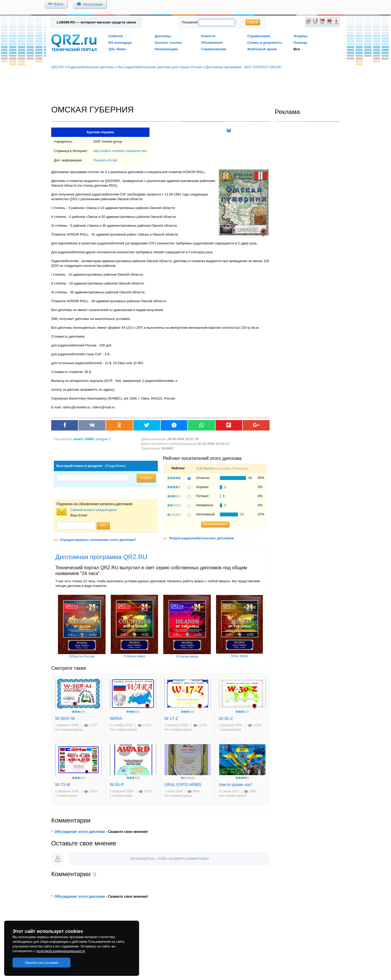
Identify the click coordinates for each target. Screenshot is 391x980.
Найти (253, 22)
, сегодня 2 (92, 439)
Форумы (301, 36)
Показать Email (105, 160)
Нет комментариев (69, 730)
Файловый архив (262, 49)
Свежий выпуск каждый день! (94, 510)
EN (308, 23)
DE (322, 23)
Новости (208, 36)
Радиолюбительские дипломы (91, 67)
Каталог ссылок (168, 43)
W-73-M (63, 785)
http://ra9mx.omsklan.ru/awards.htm (120, 151)
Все (297, 49)
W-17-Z (171, 718)
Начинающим (166, 49)
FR (315, 23)
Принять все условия (42, 963)
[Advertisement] (196, 87)
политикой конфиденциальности (61, 951)
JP (336, 23)
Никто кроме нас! (236, 785)
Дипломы (163, 36)
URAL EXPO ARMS (183, 785)
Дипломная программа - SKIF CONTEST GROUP (244, 67)
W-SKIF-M (65, 718)
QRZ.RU (58, 67)
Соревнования (214, 49)
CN (330, 23)
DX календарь (120, 43)
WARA (116, 718)
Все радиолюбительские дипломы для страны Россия (160, 67)
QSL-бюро (117, 49)
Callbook (116, 36)
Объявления (212, 43)
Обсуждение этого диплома (80, 832)
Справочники (259, 36)
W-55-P (117, 785)
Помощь (301, 43)
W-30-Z (226, 718)
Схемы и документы (265, 43)
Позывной (190, 22)
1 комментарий (230, 730)
